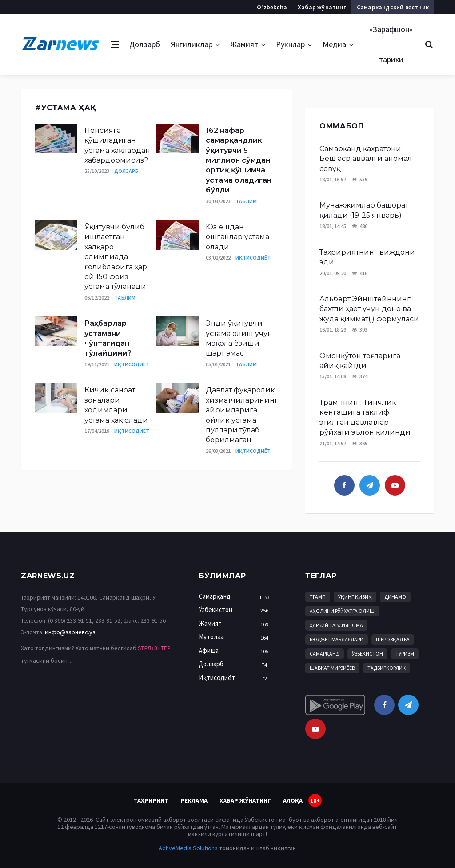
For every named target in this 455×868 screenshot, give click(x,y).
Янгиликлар (192, 44)
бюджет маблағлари (337, 639)
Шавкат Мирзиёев (332, 668)
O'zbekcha (272, 7)
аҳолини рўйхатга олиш (342, 611)
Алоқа (293, 800)
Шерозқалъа (393, 639)
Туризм (405, 654)
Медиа (334, 44)
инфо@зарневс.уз (70, 632)
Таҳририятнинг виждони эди (367, 257)
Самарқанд (236, 597)
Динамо (395, 597)
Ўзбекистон (236, 610)
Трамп (318, 597)
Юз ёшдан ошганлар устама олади (237, 237)
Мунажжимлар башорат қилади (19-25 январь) (364, 210)
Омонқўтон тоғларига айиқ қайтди (360, 361)
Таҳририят (151, 800)
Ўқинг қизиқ (355, 597)
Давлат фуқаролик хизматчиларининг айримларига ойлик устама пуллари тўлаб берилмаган (242, 415)
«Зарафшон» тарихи (391, 44)
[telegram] (370, 485)
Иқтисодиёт (253, 258)
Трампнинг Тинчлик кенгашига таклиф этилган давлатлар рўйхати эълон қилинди (365, 417)
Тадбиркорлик (387, 668)
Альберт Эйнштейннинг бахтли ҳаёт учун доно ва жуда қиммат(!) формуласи (369, 309)
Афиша (236, 651)
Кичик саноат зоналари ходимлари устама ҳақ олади (116, 405)
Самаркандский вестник (393, 7)
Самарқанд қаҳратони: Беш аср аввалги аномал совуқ (366, 159)
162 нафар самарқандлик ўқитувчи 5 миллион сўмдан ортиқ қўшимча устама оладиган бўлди (239, 160)
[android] (335, 705)
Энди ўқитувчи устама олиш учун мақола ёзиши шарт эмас (239, 338)
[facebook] (344, 485)
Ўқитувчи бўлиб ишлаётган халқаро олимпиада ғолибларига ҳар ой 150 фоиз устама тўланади (116, 257)
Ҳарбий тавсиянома (336, 625)
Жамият (244, 44)
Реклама (194, 800)
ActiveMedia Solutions (188, 848)
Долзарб (145, 44)
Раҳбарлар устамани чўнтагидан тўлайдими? (108, 338)
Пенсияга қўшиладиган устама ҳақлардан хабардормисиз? (117, 145)
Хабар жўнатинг (322, 7)
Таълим (246, 201)
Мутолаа (236, 637)
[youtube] (395, 485)
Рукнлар (290, 44)
